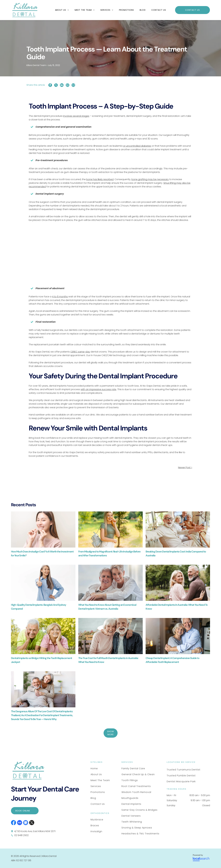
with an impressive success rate (98, 389)
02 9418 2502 (21, 835)
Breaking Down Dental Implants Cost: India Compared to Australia (176, 554)
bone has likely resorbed (100, 179)
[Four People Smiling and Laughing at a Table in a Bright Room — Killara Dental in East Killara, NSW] (178, 529)
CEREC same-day (80, 352)
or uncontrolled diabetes (137, 146)
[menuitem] (62, 10)
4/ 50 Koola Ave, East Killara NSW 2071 (35, 831)
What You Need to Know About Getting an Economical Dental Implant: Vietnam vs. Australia (107, 607)
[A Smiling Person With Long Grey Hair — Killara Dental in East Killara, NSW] (43, 583)
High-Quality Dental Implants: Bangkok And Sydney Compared (39, 607)
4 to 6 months (60, 297)
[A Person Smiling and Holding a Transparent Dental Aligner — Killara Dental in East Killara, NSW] (43, 529)
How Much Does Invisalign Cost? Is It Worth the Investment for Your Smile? (42, 554)
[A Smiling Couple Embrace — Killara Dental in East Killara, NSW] (110, 583)
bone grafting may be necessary (150, 179)
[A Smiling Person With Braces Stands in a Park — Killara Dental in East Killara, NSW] (110, 529)
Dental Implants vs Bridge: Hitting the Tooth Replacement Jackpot (42, 660)
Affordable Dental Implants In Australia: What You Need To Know (177, 607)
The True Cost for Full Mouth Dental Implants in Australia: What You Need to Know (108, 660)
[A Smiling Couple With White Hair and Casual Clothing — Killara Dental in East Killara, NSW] (110, 636)
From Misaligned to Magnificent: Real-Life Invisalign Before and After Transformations (109, 554)
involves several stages (76, 116)
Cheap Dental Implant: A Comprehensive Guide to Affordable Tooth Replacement (172, 660)
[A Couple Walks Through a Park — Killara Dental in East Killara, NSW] (178, 583)
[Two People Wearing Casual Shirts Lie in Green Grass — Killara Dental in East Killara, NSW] (43, 636)
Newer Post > (185, 467)
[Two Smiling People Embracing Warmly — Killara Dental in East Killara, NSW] (178, 636)
